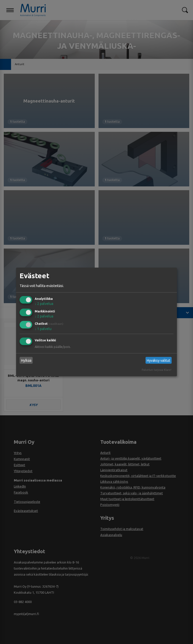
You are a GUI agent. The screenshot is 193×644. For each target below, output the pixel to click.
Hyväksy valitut (158, 360)
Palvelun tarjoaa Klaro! (157, 370)
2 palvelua (44, 304)
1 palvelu (43, 329)
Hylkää (26, 360)
